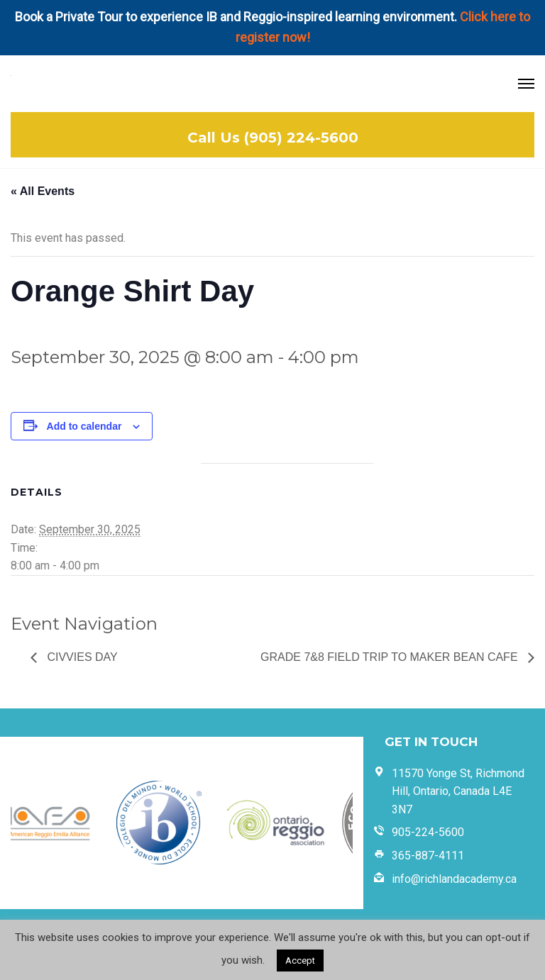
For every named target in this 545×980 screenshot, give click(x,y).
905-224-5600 (428, 832)
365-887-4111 (428, 856)
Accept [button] (300, 960)
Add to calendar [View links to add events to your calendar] (84, 426)
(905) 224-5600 (301, 138)
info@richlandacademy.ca (454, 879)
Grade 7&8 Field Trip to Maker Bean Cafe (391, 657)
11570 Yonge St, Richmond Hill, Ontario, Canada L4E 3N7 (458, 791)
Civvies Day (81, 657)
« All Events (43, 191)
